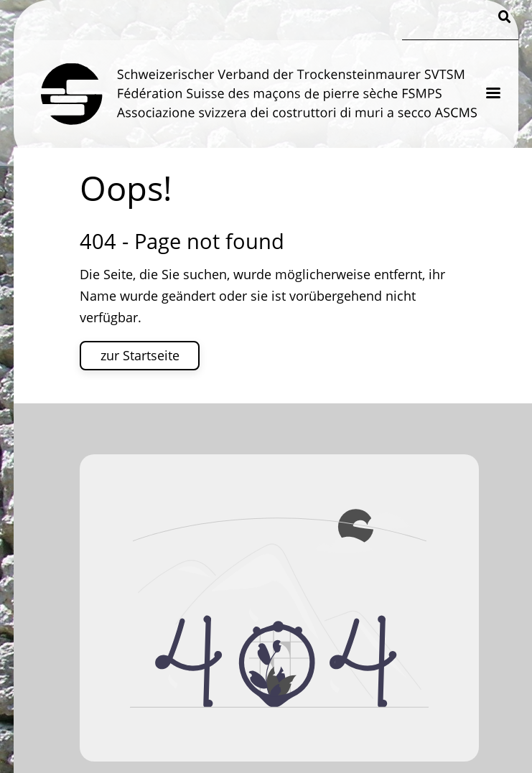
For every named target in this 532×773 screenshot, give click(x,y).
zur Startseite (140, 355)
